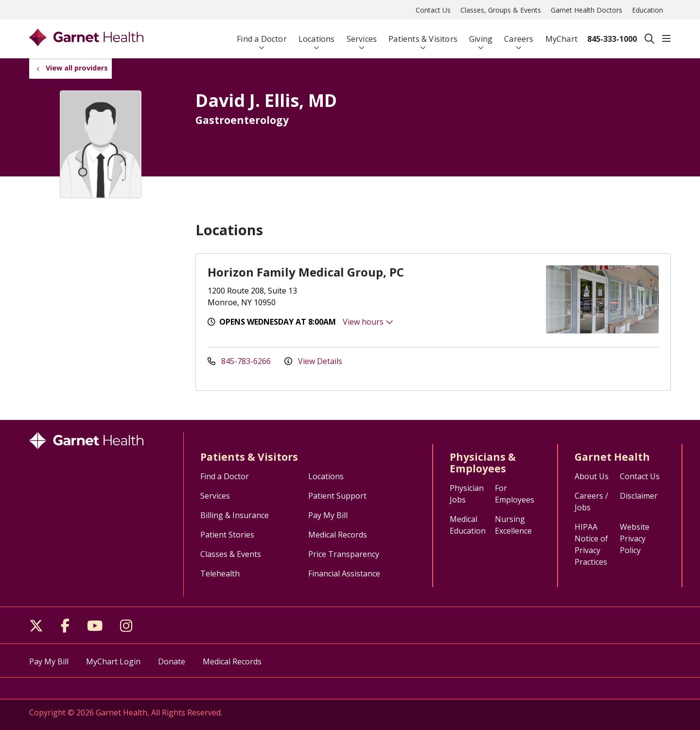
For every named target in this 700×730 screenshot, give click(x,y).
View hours (368, 322)
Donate (172, 661)
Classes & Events (231, 554)
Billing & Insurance (235, 515)
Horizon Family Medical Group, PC (306, 272)
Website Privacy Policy (635, 539)
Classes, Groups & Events (501, 10)
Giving (481, 35)
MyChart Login (113, 661)
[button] (666, 39)
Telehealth (220, 574)
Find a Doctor (262, 35)
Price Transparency (344, 554)
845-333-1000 (612, 39)
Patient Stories (227, 535)
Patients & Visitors (423, 35)
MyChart (561, 35)
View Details (313, 361)
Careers (519, 35)
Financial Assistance (344, 574)
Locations (317, 35)
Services (362, 35)
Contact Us (433, 10)
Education (647, 10)
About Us (592, 476)
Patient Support (337, 496)
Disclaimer (639, 496)
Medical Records (338, 535)
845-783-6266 (240, 361)
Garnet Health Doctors (586, 10)
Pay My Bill (328, 515)
